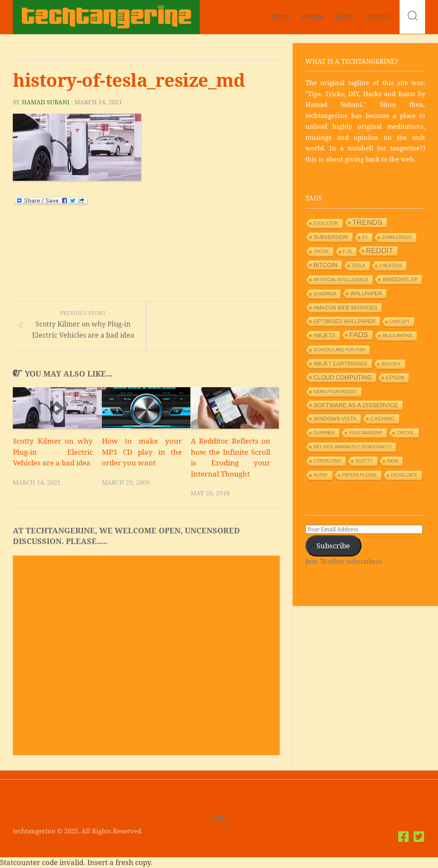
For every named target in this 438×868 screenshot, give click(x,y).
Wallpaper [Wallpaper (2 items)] (366, 294)
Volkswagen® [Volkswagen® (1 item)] (366, 433)
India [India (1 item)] (393, 461)
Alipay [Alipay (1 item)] (321, 475)
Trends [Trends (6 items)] (367, 222)
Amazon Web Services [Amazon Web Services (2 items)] (345, 308)
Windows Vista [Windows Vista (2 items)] (335, 419)
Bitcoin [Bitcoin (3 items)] (326, 265)
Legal (344, 16)
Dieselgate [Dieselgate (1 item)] (404, 475)
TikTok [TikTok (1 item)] (321, 252)
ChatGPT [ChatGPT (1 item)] (400, 322)
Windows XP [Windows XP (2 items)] (400, 280)
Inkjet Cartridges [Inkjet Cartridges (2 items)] (340, 364)
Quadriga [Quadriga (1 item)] (325, 294)
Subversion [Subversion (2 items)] (331, 237)
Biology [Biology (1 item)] (391, 364)
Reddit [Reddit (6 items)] (380, 251)
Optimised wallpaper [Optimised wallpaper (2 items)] (345, 321)
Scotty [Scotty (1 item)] (364, 461)
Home (281, 16)
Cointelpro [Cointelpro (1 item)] (327, 461)
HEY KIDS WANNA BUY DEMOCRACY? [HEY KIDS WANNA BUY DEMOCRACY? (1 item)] (352, 447)
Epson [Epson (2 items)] (395, 378)
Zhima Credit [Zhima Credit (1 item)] (397, 237)
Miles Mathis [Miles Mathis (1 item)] (397, 336)
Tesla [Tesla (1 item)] (358, 266)
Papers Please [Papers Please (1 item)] (360, 475)
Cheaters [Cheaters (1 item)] (391, 266)
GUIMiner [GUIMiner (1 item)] (324, 433)
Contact (376, 16)
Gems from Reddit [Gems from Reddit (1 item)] (335, 392)
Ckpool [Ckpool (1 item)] (405, 433)
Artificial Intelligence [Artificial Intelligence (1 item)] (341, 280)
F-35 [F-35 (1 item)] (348, 252)
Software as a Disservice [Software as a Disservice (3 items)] (356, 405)
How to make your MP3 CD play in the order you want (142, 452)
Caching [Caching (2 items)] (383, 419)
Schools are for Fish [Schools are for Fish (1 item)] (339, 350)
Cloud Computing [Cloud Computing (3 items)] (343, 377)
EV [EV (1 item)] (365, 237)
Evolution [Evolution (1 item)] (326, 223)
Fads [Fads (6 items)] (359, 335)
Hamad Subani (46, 102)
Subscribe (333, 546)
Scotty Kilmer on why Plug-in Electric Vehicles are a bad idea (53, 452)
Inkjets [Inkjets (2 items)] (324, 335)
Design (313, 16)
